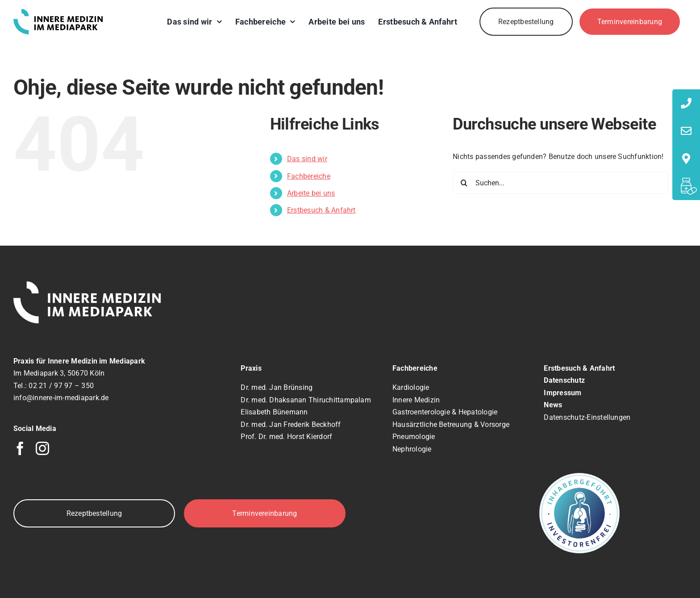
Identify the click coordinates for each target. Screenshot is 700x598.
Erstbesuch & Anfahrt (321, 210)
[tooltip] (686, 103)
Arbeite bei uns (311, 193)
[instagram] (42, 448)
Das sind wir (307, 159)
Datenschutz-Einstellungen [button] (587, 417)
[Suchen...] (560, 183)
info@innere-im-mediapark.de (61, 398)
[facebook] (20, 448)
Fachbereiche (309, 176)
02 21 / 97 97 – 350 (61, 386)
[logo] (58, 12)
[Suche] (464, 183)
